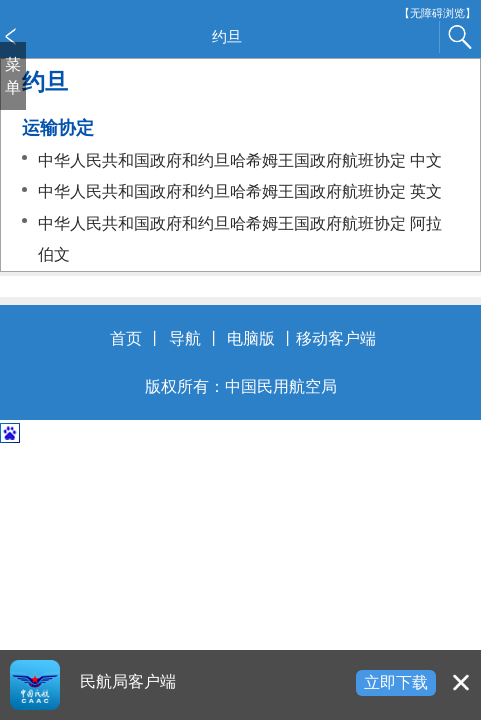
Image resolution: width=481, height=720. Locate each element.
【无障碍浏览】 (437, 13)
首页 (126, 338)
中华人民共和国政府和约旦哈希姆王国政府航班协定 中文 (240, 160)
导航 (185, 338)
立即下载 (396, 682)
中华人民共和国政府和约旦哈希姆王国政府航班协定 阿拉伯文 (240, 239)
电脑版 (251, 338)
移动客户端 (336, 338)
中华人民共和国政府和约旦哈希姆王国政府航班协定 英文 (240, 191)
